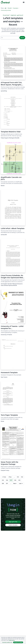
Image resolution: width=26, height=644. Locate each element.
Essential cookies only (7, 642)
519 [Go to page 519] (19, 480)
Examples (16, 8)
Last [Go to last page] (21, 483)
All (6, 8)
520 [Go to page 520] (3, 483)
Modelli (10, 8)
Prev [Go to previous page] (10, 477)
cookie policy (12, 640)
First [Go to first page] (4, 477)
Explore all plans (13, 525)
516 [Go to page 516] (7, 480)
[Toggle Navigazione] (24, 2)
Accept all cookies (18, 642)
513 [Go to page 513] (18, 477)
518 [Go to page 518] (15, 480)
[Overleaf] (5, 2)
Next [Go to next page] (15, 483)
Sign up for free (13, 522)
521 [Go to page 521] (7, 483)
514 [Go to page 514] (22, 477)
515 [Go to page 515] (3, 480)
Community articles (6, 10)
